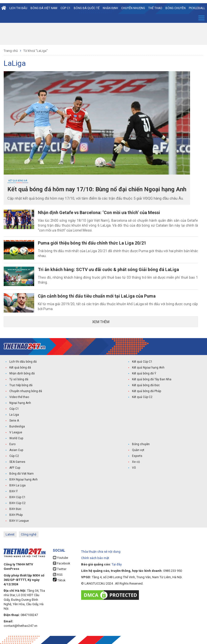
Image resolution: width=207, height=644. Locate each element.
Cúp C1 (66, 8)
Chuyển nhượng (133, 8)
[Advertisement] (103, 34)
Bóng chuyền (176, 8)
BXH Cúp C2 (17, 503)
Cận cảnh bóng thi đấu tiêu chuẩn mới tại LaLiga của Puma (97, 296)
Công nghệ (29, 534)
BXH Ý (14, 491)
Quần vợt (138, 450)
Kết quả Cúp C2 (142, 397)
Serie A (14, 421)
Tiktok (59, 580)
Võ (134, 468)
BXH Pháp (16, 515)
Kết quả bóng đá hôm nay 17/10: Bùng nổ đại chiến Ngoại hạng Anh (97, 189)
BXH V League (19, 521)
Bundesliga (17, 426)
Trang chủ (11, 51)
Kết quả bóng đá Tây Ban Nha (152, 379)
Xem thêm (101, 322)
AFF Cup (15, 468)
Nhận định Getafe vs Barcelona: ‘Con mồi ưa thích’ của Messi (99, 212)
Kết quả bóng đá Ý (144, 373)
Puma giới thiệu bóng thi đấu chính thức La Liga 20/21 (92, 243)
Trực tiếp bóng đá (21, 385)
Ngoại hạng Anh (20, 403)
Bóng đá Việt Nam (44, 8)
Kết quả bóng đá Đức (146, 385)
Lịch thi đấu (18, 8)
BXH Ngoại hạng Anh (23, 480)
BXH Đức (15, 509)
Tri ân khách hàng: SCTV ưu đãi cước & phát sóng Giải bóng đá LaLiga (108, 269)
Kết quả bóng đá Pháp (147, 391)
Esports (137, 456)
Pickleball (197, 8)
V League (16, 432)
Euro (12, 444)
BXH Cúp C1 (17, 497)
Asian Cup (16, 450)
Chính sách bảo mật (95, 558)
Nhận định (110, 8)
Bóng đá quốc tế (87, 8)
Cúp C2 (14, 456)
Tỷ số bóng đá (19, 379)
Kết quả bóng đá (18, 181)
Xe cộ (136, 462)
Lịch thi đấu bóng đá (23, 362)
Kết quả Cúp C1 (142, 362)
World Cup (16, 438)
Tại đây (117, 564)
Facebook (61, 563)
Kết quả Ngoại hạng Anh (148, 368)
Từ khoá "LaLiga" (36, 51)
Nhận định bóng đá (22, 373)
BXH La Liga (17, 485)
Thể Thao (155, 8)
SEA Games (17, 462)
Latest (10, 534)
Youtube (60, 558)
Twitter (60, 569)
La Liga (14, 415)
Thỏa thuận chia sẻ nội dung (101, 552)
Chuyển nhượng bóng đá (26, 391)
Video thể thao (19, 397)
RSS (58, 575)
